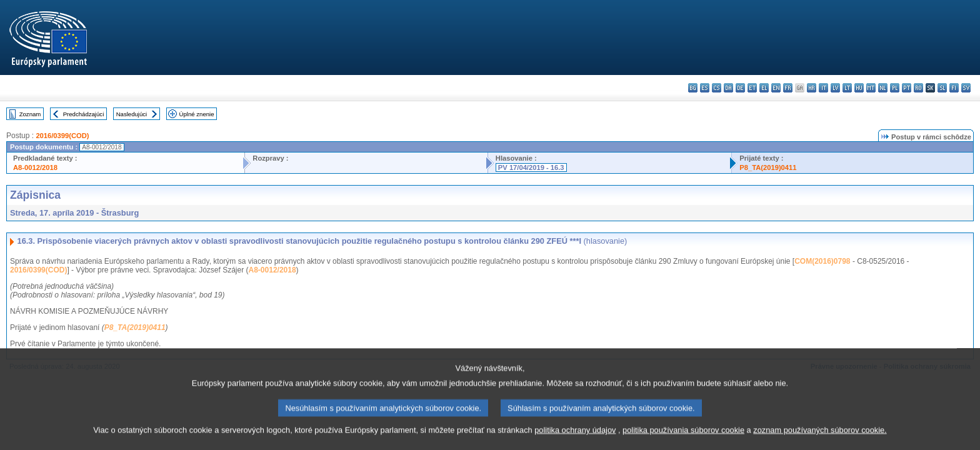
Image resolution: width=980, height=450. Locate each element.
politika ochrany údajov (575, 435)
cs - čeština (717, 88)
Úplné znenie (197, 114)
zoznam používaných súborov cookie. (820, 435)
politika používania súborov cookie (683, 435)
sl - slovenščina (942, 88)
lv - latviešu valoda (835, 88)
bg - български (693, 88)
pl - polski (895, 88)
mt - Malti (871, 88)
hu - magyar (859, 88)
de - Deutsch (740, 88)
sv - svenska (966, 88)
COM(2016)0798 (822, 261)
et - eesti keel (752, 88)
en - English (776, 88)
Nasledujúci (132, 114)
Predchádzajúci (84, 114)
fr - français (788, 88)
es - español (705, 88)
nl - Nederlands (883, 88)
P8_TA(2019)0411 (768, 167)
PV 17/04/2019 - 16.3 (531, 167)
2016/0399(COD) (62, 136)
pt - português (907, 88)
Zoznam (30, 114)
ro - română (918, 88)
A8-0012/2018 (35, 167)
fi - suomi (954, 88)
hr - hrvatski (812, 88)
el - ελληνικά (764, 88)
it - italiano (823, 88)
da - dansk (728, 88)
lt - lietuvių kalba (847, 88)
